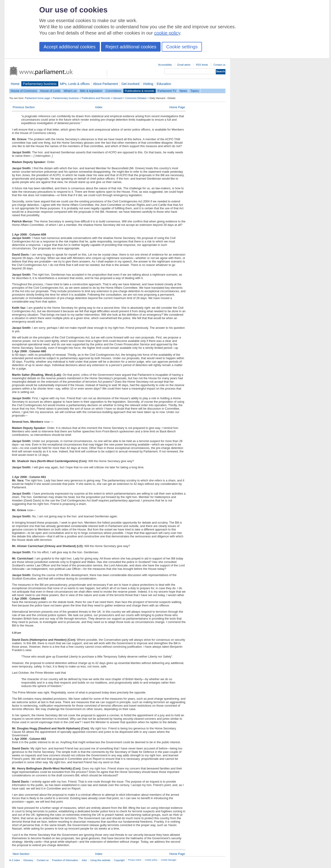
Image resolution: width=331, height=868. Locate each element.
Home (15, 84)
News (183, 91)
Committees (113, 91)
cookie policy (167, 33)
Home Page (177, 107)
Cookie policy (151, 860)
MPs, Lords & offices (75, 84)
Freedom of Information (65, 860)
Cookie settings (182, 47)
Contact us (219, 65)
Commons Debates (136, 98)
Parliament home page (37, 98)
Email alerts (184, 65)
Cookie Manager (169, 860)
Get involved (130, 84)
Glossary (28, 860)
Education (164, 84)
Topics (195, 91)
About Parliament (106, 84)
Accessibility (165, 65)
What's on (70, 91)
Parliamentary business (40, 84)
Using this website (100, 860)
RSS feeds (202, 65)
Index (99, 107)
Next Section (21, 854)
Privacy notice (135, 860)
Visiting (148, 84)
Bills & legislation (91, 91)
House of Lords (50, 91)
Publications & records (140, 91)
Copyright (119, 860)
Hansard (118, 98)
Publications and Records (96, 98)
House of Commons (24, 91)
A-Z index (15, 860)
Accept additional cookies (70, 47)
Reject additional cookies (131, 47)
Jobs (84, 860)
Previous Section (24, 107)
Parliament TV (167, 91)
